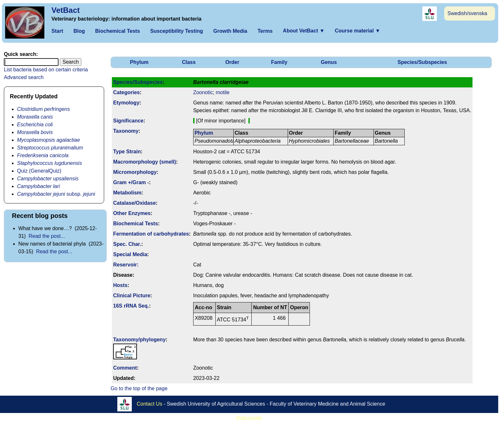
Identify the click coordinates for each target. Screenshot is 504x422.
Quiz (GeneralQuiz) (39, 171)
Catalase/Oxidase (135, 203)
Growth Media (230, 31)
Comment (125, 368)
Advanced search (24, 77)
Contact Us (150, 404)
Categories (126, 92)
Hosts (120, 285)
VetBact (66, 10)
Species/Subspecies (422, 62)
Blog (79, 31)
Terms (265, 31)
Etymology (126, 103)
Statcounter (249, 418)
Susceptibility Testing (176, 31)
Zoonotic (203, 92)
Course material (358, 31)
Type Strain (127, 152)
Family (279, 62)
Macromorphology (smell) (145, 162)
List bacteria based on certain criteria (46, 70)
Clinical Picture (132, 296)
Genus (329, 62)
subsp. (56, 194)
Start (57, 31)
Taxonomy (126, 131)
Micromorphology (135, 172)
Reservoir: (126, 265)
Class (189, 62)
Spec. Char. (127, 244)
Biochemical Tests (117, 31)
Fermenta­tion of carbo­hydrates (151, 234)
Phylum (139, 62)
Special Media (130, 254)
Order (232, 62)
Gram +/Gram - (131, 182)
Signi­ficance (128, 121)
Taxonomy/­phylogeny (139, 340)
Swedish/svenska (467, 13)
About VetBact (304, 31)
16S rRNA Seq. (131, 306)
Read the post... (47, 236)
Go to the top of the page (139, 388)
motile (223, 92)
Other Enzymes (132, 213)
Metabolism (127, 193)
